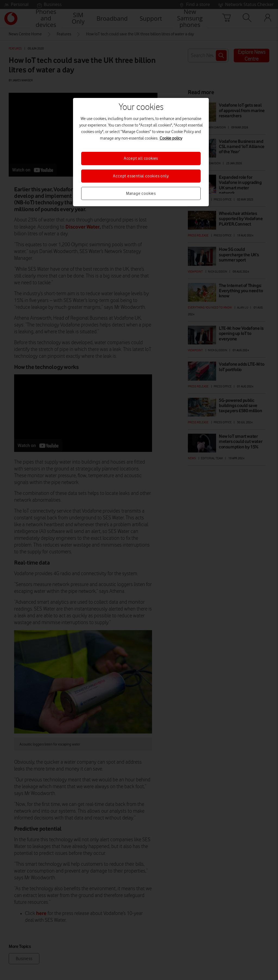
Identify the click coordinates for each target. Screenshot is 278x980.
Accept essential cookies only (141, 176)
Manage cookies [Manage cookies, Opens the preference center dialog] (141, 193)
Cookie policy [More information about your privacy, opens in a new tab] (171, 138)
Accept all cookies (141, 158)
